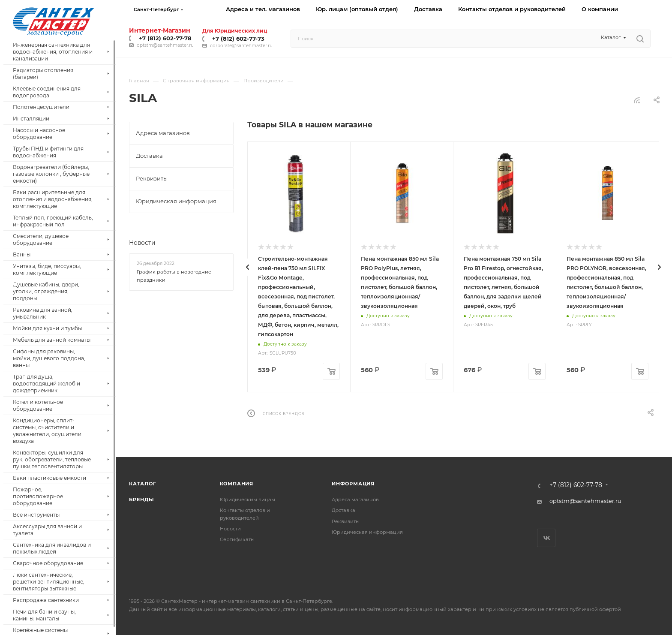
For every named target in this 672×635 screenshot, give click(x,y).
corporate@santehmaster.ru (241, 46)
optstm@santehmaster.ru (165, 45)
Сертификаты (237, 539)
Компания (237, 484)
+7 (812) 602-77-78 (165, 38)
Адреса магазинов (355, 500)
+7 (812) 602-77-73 (238, 39)
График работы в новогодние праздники (174, 276)
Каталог (143, 484)
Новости (142, 243)
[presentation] (247, 267)
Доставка (343, 510)
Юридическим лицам (247, 500)
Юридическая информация (367, 532)
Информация (353, 484)
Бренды (142, 500)
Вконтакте (546, 538)
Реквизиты (346, 521)
